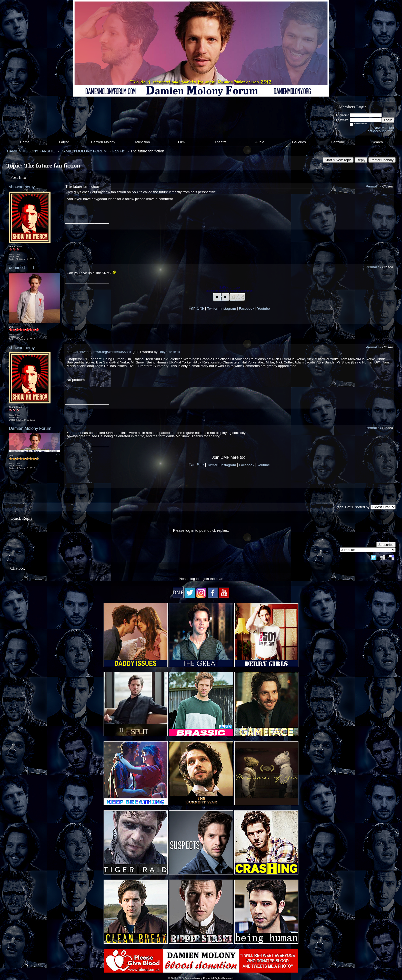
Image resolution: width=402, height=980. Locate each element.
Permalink (373, 186)
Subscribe (386, 545)
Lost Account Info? (380, 131)
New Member (384, 128)
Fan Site (196, 308)
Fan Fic (118, 151)
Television (142, 142)
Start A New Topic (338, 160)
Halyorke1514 (169, 352)
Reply (361, 160)
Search (377, 142)
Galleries (299, 142)
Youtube (263, 309)
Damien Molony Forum (30, 428)
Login (388, 120)
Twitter (212, 309)
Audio (260, 142)
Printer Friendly (382, 160)
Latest (64, 142)
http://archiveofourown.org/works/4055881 (99, 352)
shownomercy (22, 187)
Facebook (247, 309)
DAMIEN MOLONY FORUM (83, 151)
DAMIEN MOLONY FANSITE (31, 151)
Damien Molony (103, 142)
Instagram (228, 309)
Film (182, 142)
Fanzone (338, 142)
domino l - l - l (22, 267)
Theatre (221, 142)
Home (25, 142)
